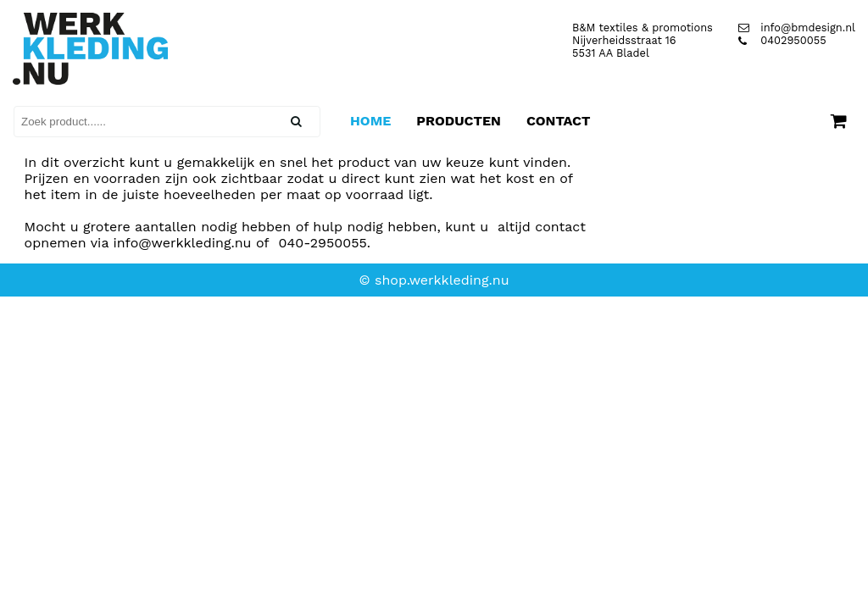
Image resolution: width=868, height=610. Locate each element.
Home (370, 121)
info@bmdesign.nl (797, 28)
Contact (558, 121)
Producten (459, 121)
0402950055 (782, 40)
